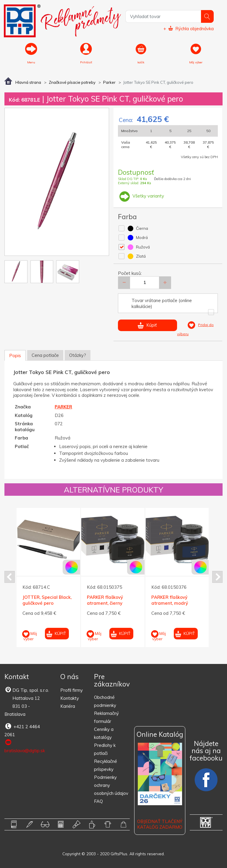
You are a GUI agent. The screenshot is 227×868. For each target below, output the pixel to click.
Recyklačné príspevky (106, 765)
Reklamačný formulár (106, 717)
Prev (10, 577)
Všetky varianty (141, 196)
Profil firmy (72, 690)
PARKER (63, 407)
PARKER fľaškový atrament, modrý (170, 600)
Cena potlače (45, 355)
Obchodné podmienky (105, 701)
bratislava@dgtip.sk (25, 746)
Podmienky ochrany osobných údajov (111, 785)
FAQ (98, 801)
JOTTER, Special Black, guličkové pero (47, 600)
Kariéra (68, 706)
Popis (15, 356)
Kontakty (70, 698)
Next (217, 577)
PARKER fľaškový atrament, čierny (105, 600)
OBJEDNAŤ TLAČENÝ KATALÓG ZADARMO (160, 824)
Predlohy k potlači (105, 749)
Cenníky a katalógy (104, 733)
